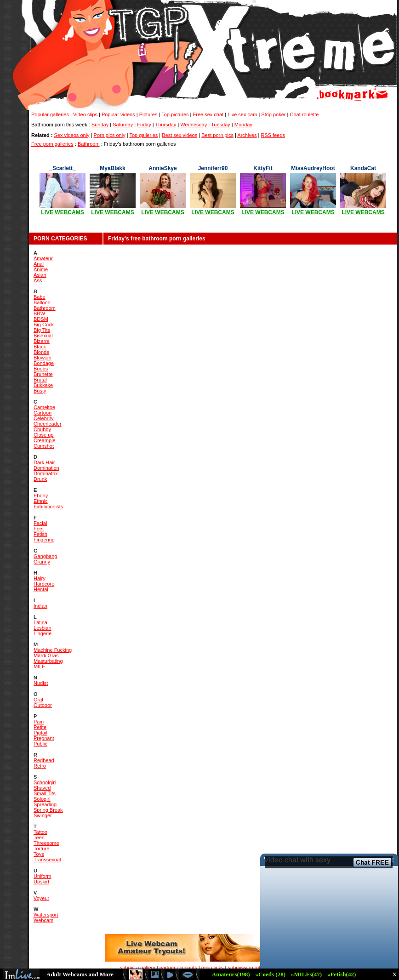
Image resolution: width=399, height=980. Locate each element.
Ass (38, 280)
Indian (40, 606)
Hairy (40, 578)
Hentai (41, 589)
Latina (40, 622)
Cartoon (43, 413)
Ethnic (41, 501)
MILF (39, 667)
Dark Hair (44, 462)
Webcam (43, 920)
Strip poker (273, 114)
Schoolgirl (45, 782)
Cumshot (44, 446)
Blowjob (43, 358)
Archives (247, 135)
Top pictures (175, 114)
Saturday (123, 125)
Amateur (43, 258)
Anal (39, 264)
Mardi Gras (46, 655)
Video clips (85, 114)
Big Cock (44, 325)
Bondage (44, 363)
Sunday (100, 125)
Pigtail (40, 733)
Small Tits (45, 793)
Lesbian (43, 628)
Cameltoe (44, 407)
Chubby (42, 429)
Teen (39, 838)
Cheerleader (48, 424)
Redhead (44, 760)
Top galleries (143, 135)
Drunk (40, 479)
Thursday (166, 125)
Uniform (43, 876)
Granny (42, 562)
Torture (41, 849)
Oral (38, 700)
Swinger (43, 815)
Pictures (148, 114)
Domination (46, 468)
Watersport (46, 915)
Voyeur (41, 898)
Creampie (45, 440)
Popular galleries (50, 114)
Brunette (43, 374)
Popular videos (118, 114)
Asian (40, 275)
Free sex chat (208, 114)
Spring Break (48, 810)
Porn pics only (110, 135)
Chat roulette (305, 114)
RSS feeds (273, 135)
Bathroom (89, 144)
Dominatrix (46, 473)
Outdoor (43, 705)
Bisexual (43, 336)
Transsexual (47, 860)
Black (40, 347)
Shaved (42, 788)
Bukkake (43, 385)
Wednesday (194, 125)
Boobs (41, 369)
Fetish (40, 534)
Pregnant (44, 738)
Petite (40, 727)
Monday (243, 125)
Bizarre (42, 341)
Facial (40, 523)
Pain (39, 722)
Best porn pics (217, 135)
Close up (43, 435)
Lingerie (43, 633)
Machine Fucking (53, 650)
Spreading (45, 804)
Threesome (46, 843)
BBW (39, 313)
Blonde (41, 352)
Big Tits (42, 330)
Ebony (41, 496)
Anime (41, 269)
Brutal (40, 380)
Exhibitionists (48, 507)
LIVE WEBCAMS (62, 212)
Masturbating (48, 661)
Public (40, 744)
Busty (40, 391)
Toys (39, 854)
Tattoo (40, 832)
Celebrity (43, 418)
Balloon (42, 302)
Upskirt (41, 882)
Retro (40, 766)
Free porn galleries (52, 144)
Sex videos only (72, 135)
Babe (40, 297)
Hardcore (44, 584)
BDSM (41, 319)
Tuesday (221, 125)
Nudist (41, 683)
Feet (39, 529)
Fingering (44, 540)
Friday (144, 125)
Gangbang (45, 556)
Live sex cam (242, 114)
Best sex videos (180, 135)
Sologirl (42, 799)
